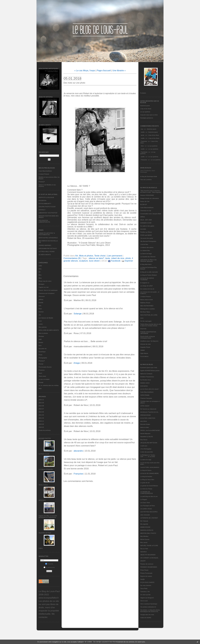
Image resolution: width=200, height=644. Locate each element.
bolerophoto (144, 386)
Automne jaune (145, 106)
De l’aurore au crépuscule (148, 409)
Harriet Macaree (145, 434)
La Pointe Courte (44, 454)
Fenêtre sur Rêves (146, 232)
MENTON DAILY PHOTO (148, 533)
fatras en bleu (145, 427)
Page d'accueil (104, 71)
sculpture (83, 261)
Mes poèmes (43, 327)
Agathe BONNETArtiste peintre (150, 371)
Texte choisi (42, 376)
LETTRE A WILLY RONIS (47, 252)
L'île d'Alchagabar (146, 449)
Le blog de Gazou (146, 470)
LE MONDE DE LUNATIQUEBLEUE (147, 493)
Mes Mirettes (144, 536)
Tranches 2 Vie (145, 592)
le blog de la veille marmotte (149, 272)
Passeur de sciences (147, 564)
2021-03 (41, 418)
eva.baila (143, 229)
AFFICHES (42, 500)
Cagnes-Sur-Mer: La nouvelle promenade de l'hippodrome (48, 517)
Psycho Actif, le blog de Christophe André (148, 337)
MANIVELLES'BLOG (147, 530)
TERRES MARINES (45, 245)
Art (40, 272)
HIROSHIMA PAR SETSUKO (48, 248)
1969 (40, 266)
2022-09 (41, 403)
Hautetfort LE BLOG (147, 437)
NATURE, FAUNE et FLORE (149, 546)
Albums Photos (45, 438)
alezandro (78, 451)
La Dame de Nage (146, 254)
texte (108, 258)
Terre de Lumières (146, 180)
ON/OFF (143, 561)
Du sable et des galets (147, 226)
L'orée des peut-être (147, 452)
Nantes (41, 342)
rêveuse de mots (145, 344)
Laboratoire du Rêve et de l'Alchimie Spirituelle (148, 260)
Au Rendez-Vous (146, 380)
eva (142, 129)
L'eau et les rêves (146, 109)
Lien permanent (115, 256)
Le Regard (144, 499)
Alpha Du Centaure (146, 374)
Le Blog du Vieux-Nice (147, 480)
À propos (143, 93)
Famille (41, 303)
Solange (78, 314)
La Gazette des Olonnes (148, 257)
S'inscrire (49, 564)
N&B (40, 339)
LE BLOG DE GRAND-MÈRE (149, 473)
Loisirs (41, 324)
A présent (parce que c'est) (149, 368)
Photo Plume (144, 570)
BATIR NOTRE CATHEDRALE (48, 238)
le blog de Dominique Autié (149, 176)
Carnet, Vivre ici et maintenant (48, 290)
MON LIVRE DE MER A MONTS (49, 330)
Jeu (40, 315)
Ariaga (77, 363)
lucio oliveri (94, 261)
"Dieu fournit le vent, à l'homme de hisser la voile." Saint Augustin (151, 191)
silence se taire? (96, 258)
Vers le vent (144, 601)
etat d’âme (144, 421)
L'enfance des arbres (147, 247)
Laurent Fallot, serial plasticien (150, 467)
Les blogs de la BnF (146, 286)
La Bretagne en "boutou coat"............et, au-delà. (148, 456)
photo (128, 258)
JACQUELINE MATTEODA (149, 443)
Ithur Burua (144, 440)
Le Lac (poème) (145, 112)
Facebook (114, 261)
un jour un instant (44, 379)
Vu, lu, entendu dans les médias (49, 385)
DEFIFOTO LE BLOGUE (46, 197)
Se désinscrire (49, 567)
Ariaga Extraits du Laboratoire (150, 198)
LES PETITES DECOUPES (149, 512)
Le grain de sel (145, 483)
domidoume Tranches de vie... (150, 412)
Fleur (40, 309)
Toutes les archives (45, 430)
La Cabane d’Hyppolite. (46, 469)
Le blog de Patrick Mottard (148, 275)
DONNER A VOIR (146, 223)
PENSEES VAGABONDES (149, 567)
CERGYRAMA (145, 395)
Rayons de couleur (146, 576)
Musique (41, 336)
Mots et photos (43, 333)
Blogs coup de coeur (45, 281)
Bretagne (42, 284)
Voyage (41, 382)
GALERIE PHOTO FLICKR (47, 207)
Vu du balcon (144, 356)
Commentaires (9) (72, 258)
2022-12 (41, 400)
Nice (40, 346)
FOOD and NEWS (146, 235)
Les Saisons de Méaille (46, 318)
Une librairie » (119, 71)
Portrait (41, 364)
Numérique (42, 352)
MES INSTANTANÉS (147, 306)
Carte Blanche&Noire (45, 171)
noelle (143, 132)
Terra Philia (144, 589)
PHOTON (143, 329)
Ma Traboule (144, 521)
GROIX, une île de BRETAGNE (150, 430)
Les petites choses (146, 509)
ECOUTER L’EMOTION (148, 418)
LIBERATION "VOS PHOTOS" (48, 213)
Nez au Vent (144, 549)
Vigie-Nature (144, 353)
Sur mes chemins (146, 585)
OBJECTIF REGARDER (148, 555)
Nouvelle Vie (43, 349)
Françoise (144, 141)
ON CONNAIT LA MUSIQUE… (150, 558)
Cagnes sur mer (44, 287)
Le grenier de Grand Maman (149, 486)
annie (143, 135)
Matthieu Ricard (145, 303)
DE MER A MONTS (45, 255)
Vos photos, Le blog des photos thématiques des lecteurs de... (150, 611)
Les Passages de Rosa (148, 506)
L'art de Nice (144, 244)
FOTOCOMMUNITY (45, 204)
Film (40, 306)
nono (142, 318)
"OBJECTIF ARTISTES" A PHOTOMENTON (47, 234)
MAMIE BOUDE (145, 527)
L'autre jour (144, 446)
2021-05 (41, 415)
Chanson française (146, 398)
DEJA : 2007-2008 (146, 220)
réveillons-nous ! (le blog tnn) (149, 341)
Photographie (43, 358)
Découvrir (42, 296)
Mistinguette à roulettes (148, 309)
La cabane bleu (145, 251)
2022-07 (41, 409)
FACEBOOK (43, 201)
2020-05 (41, 427)
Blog (40, 278)
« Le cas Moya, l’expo (85, 71)
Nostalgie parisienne (147, 118)
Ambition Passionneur (147, 377)
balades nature (145, 383)
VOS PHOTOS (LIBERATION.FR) (44, 221)
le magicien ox (145, 283)
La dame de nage (146, 460)
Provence (42, 370)
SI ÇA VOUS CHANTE (147, 582)
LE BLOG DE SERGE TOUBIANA (147, 279)
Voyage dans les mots (147, 615)
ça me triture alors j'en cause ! (150, 389)
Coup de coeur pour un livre (149, 115)
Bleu (40, 275)
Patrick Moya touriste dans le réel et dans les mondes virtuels (151, 325)
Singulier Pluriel (145, 347)
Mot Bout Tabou (145, 312)
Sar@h (142, 579)
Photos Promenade (146, 573)
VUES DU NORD (146, 618)
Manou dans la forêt (146, 300)
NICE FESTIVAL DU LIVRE (149, 315)
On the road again (146, 321)
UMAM (142, 350)
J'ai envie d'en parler (147, 238)
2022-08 (41, 406)
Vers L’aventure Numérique (149, 604)
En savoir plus (140, 642)
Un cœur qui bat (145, 595)
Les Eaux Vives (145, 503)
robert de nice (118, 258)
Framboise (144, 152)
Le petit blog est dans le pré (149, 496)
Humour (41, 312)
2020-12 (41, 421)
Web (40, 388)
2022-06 (41, 412)
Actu (40, 269)
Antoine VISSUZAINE (147, 195)
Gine (142, 146)
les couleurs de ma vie (147, 289)
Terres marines (43, 485)
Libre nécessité (145, 515)
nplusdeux (143, 552)
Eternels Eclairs (145, 424)
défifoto (41, 299)
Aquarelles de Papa (45, 533)
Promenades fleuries (45, 367)
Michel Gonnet (145, 539)
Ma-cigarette (144, 524)
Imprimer (128, 261)
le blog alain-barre (146, 264)
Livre (40, 321)
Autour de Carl (145, 201)
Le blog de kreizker (146, 476)
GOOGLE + (42, 210)
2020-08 (41, 424)
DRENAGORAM (145, 415)
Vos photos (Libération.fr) (148, 607)
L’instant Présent (44, 174)
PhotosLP (42, 182)
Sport (40, 373)
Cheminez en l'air (146, 211)
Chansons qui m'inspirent (46, 293)
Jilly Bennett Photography (148, 241)
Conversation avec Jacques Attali (151, 214)
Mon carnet (144, 542)
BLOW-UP (144, 204)
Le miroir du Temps (146, 489)
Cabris (41, 548)
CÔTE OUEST (145, 406)
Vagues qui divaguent (147, 598)
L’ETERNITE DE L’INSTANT (149, 518)
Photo (40, 355)
